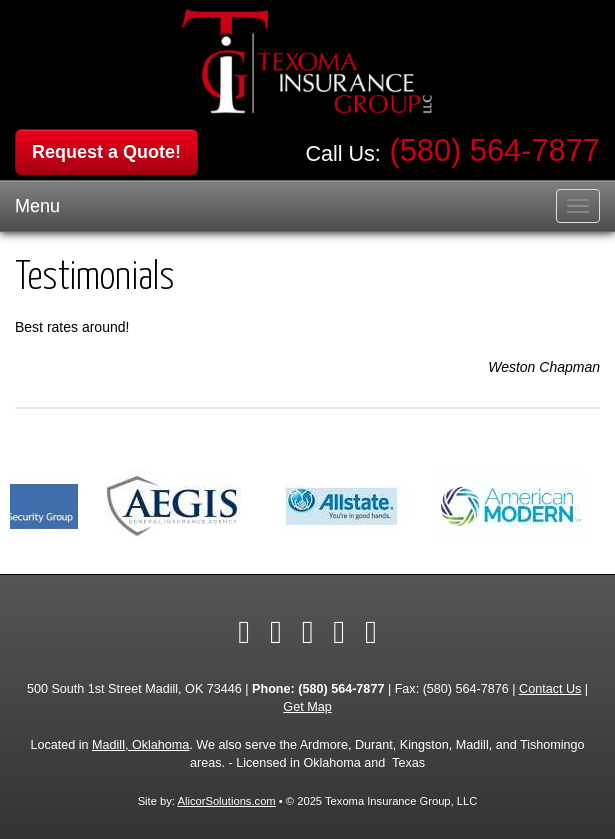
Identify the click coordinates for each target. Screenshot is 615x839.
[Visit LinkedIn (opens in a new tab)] (308, 632)
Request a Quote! (106, 152)
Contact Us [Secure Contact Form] (550, 689)
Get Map (307, 707)
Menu (37, 206)
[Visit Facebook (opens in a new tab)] (244, 632)
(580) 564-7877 (494, 150)
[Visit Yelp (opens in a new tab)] (339, 632)
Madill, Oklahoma (140, 745)
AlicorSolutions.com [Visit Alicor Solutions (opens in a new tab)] (226, 801)
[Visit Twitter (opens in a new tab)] (276, 632)
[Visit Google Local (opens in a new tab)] (371, 632)
